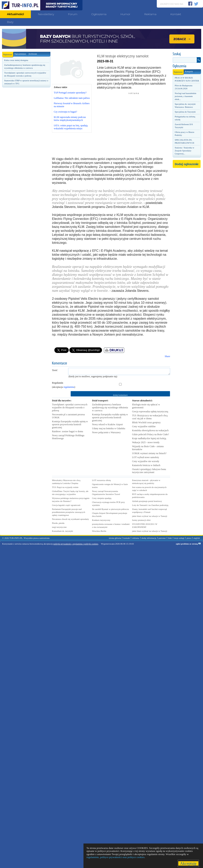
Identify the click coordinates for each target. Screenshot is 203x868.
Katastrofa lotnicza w (146, 465)
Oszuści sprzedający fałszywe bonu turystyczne (149, 471)
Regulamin (58, 383)
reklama (136, 538)
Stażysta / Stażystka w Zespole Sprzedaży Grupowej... (184, 151)
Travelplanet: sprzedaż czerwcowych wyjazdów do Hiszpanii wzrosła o (70, 408)
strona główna (115, 538)
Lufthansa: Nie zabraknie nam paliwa (72, 98)
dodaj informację (149, 538)
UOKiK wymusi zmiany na (149, 453)
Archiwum (33, 54)
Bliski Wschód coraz (146, 422)
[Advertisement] (26, 117)
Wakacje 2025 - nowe (146, 442)
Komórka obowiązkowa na (150, 430)
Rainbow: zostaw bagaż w (68, 431)
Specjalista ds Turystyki (185, 112)
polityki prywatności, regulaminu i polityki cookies (76, 544)
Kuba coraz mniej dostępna (16, 60)
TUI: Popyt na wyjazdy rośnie (65, 487)
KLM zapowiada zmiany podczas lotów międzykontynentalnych (70, 119)
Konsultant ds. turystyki (62, 531)
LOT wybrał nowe (146, 457)
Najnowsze (8, 54)
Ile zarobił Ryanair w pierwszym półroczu (110, 509)
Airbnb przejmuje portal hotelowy (147, 501)
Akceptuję (188, 863)
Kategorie (189, 71)
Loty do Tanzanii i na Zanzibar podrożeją (150, 505)
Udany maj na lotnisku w (109, 428)
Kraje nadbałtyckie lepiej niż (149, 438)
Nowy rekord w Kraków (107, 424)
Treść (55, 370)
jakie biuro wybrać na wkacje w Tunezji (150, 516)
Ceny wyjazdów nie (146, 461)
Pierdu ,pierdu (58, 523)
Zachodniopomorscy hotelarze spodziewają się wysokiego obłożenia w (110, 408)
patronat (162, 538)
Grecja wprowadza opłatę (150, 411)
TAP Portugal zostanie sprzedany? (70, 93)
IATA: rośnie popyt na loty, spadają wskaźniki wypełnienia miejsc (71, 127)
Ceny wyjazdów (144, 426)
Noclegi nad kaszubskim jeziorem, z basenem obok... (185, 96)
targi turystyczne (59, 527)
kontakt (127, 538)
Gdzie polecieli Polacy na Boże (151, 434)
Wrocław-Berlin (99, 531)
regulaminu (69, 387)
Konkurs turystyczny (101, 520)
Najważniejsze (20, 54)
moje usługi (179, 538)
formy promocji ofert (141, 520)
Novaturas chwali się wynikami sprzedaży (71, 519)
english (197, 538)
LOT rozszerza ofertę (101, 480)
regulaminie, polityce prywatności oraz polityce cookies (115, 857)
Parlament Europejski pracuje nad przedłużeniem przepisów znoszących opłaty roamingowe (69, 512)
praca (189, 538)
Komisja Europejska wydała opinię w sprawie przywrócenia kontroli (70, 424)
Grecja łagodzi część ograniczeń (66, 505)
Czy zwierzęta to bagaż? (65, 112)
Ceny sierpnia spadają (102, 498)
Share (167, 356)
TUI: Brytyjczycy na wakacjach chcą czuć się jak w (150, 417)
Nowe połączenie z (106, 432)
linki (170, 538)
